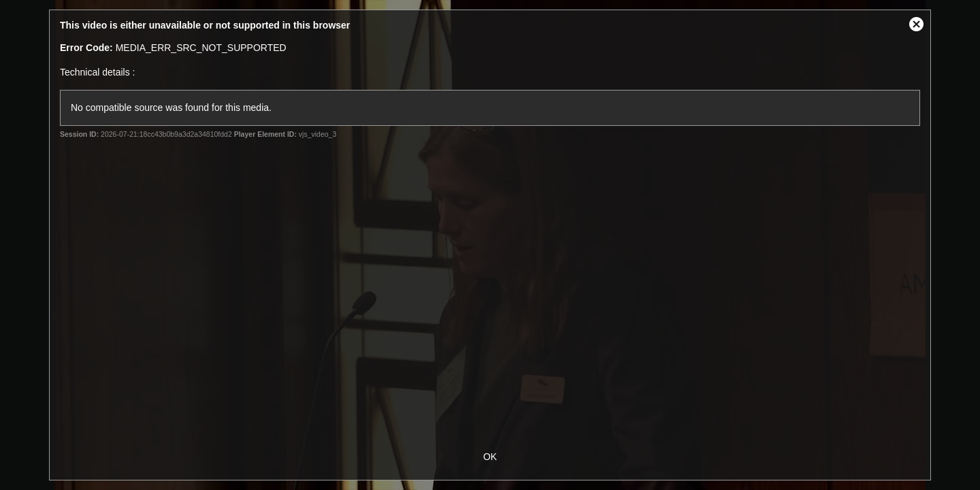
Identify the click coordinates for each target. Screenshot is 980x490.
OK (490, 457)
